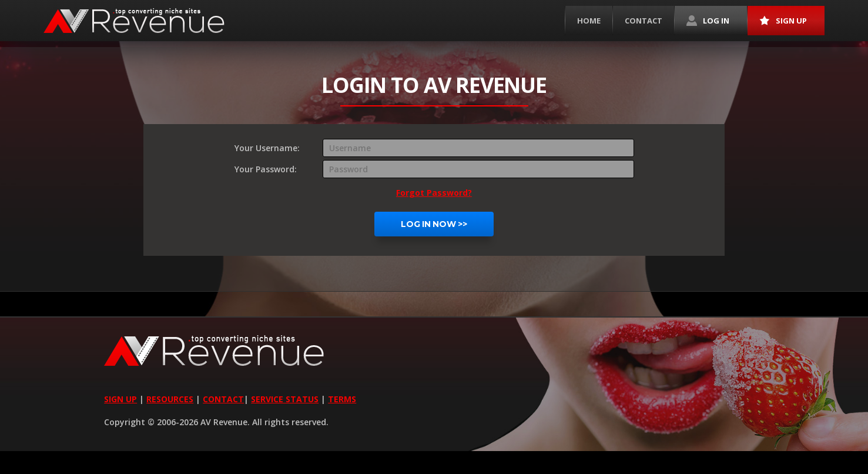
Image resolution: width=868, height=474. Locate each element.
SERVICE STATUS (285, 399)
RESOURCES (170, 399)
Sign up (783, 21)
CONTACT (223, 399)
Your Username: (267, 148)
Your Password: (266, 169)
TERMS (342, 399)
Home (589, 21)
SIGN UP (120, 399)
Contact (644, 21)
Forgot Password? (434, 193)
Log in (708, 21)
